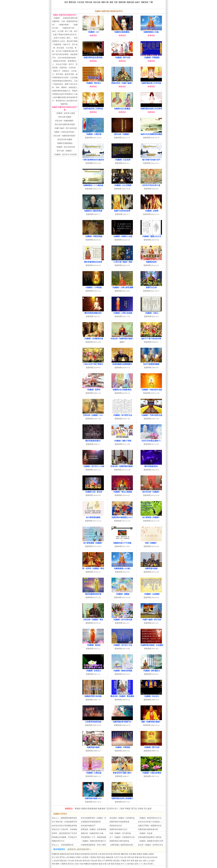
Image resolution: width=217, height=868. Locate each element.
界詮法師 (146, 857)
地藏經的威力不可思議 (122, 542)
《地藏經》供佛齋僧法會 (93, 337)
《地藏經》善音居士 (93, 82)
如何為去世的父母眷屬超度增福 (64, 826)
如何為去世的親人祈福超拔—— (151, 822)
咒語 (116, 2)
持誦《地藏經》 (151, 542)
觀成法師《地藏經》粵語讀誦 (122, 695)
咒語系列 (110, 809)
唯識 (113, 864)
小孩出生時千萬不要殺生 (93, 363)
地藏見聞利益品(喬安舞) (93, 56)
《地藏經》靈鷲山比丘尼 (151, 235)
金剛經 (151, 854)
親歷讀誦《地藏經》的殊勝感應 (93, 829)
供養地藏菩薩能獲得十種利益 (150, 837)
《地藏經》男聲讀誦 (151, 56)
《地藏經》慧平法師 (122, 56)
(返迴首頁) (72, 849)
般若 (132, 864)
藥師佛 (87, 854)
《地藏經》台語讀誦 (151, 593)
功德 (130, 854)
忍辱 (148, 864)
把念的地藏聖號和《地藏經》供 (93, 818)
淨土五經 (55, 857)
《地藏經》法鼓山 (151, 312)
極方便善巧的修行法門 (151, 159)
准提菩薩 (94, 854)
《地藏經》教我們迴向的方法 (150, 818)
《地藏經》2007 (93, 31)
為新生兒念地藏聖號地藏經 (151, 133)
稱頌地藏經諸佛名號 (93, 593)
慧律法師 (72, 2)
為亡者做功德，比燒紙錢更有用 (64, 822)
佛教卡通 (105, 2)
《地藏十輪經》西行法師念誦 (65, 128)
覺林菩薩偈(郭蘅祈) (93, 440)
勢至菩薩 (109, 854)
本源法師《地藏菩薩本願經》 (122, 337)
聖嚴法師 (63, 861)
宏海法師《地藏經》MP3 (93, 414)
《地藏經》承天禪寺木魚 (122, 414)
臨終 (153, 861)
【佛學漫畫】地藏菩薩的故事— (122, 845)
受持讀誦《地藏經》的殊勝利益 (122, 818)
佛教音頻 (145, 2)
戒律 (145, 861)
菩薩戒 (118, 864)
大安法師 (81, 2)
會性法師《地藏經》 (122, 133)
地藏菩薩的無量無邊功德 (148, 829)
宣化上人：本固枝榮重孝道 (63, 845)
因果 (133, 861)
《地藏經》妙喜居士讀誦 (65, 113)
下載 (151, 2)
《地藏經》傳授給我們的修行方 (93, 841)
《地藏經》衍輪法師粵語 (151, 772)
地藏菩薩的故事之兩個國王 (122, 797)
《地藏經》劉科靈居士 (151, 670)
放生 (141, 861)
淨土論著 (148, 809)
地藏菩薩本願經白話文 (118, 829)
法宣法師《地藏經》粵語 (93, 618)
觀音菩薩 (71, 854)
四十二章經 (119, 809)
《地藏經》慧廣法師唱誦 (122, 670)
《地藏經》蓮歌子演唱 (122, 440)
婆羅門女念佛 (151, 286)
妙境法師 (154, 857)
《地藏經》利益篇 (145, 833)
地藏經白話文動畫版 (122, 108)
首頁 (66, 2)
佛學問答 (109, 861)
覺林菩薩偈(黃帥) (151, 465)
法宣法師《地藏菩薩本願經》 (65, 136)
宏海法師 (78, 861)
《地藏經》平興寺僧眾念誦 (151, 414)
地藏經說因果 (151, 261)
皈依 (77, 864)
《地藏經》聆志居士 (151, 695)
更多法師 (97, 2)
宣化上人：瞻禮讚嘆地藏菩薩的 (64, 818)
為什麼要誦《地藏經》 (151, 516)
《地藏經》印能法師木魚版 (151, 389)
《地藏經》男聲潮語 (122, 746)
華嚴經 (78, 809)
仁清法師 (55, 861)
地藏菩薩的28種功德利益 (119, 841)
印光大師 (123, 857)
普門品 (134, 809)
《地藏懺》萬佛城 (93, 644)
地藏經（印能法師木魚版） (65, 132)
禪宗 (129, 861)
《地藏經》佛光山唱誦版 (122, 491)
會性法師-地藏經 (65, 117)
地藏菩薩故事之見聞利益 (93, 108)
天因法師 (94, 861)
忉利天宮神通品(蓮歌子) (151, 440)
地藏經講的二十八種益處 (93, 184)
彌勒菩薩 (124, 854)
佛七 (152, 864)
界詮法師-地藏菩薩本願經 (65, 124)
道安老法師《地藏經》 (151, 491)
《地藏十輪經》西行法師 (151, 618)
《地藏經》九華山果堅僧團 (122, 286)
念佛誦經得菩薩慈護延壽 (91, 822)
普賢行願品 (101, 857)
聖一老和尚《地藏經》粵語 (93, 567)
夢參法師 (138, 857)
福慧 (136, 864)
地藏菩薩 (63, 854)
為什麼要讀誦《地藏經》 (93, 542)
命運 (105, 864)
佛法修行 (117, 861)
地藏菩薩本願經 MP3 (93, 797)
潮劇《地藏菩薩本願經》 (151, 721)
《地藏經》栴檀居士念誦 (122, 235)
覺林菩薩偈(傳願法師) (93, 312)
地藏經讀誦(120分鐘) (122, 567)
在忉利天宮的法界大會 (151, 184)
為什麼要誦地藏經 (93, 516)
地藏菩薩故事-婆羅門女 (122, 721)
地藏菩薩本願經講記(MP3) (122, 516)
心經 (67, 857)
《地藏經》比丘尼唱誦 (122, 184)
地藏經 (145, 854)
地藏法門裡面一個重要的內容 (150, 826)
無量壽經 (102, 809)
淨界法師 (89, 2)
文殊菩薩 (101, 854)
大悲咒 (116, 857)
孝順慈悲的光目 (116, 826)
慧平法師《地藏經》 (65, 151)
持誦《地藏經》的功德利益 (120, 833)
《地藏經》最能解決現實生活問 (151, 841)
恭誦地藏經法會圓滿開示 (122, 363)
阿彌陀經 (87, 864)
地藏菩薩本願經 (151, 567)
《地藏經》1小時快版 (93, 286)
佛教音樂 (122, 2)
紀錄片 (137, 2)
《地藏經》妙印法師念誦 (65, 147)
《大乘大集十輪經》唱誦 (122, 261)
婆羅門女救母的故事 (122, 210)
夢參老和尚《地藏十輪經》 (122, 82)
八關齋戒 (64, 864)
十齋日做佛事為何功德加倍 (93, 159)
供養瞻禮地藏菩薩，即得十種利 (93, 845)
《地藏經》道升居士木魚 (122, 644)
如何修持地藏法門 (88, 826)
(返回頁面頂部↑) (84, 849)
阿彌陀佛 (55, 854)
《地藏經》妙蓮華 (151, 210)
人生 (149, 861)
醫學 (58, 864)
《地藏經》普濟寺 (93, 389)
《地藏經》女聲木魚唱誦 (122, 312)
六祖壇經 (85, 857)
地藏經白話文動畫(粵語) (122, 389)
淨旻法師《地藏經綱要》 (65, 121)
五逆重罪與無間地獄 (93, 721)
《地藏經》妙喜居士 (93, 670)
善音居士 (71, 864)
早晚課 (128, 809)
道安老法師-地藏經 (65, 139)
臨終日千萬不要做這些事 (151, 337)
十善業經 (92, 857)
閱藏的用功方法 (58, 841)
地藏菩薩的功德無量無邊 (119, 822)
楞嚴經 (84, 809)
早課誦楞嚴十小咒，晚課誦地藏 (93, 837)
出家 (109, 864)
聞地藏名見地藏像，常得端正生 (64, 837)
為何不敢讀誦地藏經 (151, 363)
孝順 (54, 864)
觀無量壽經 (92, 809)
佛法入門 (101, 861)
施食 (137, 861)
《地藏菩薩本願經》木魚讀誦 (151, 644)
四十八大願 (125, 864)
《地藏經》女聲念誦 (93, 133)
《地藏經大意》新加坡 (93, 491)
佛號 (111, 2)
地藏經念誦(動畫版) (65, 143)
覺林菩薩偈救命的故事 (93, 261)
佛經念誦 (130, 2)
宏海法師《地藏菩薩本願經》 (122, 465)
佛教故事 (110, 857)
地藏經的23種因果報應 (93, 210)
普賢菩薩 (117, 854)
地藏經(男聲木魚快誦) (93, 695)
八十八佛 (142, 864)
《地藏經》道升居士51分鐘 (93, 465)
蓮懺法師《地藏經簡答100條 (92, 833)
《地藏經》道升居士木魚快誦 (65, 154)
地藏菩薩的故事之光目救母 (151, 108)
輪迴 (101, 864)
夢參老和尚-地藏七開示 (122, 772)
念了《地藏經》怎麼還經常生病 (122, 837)
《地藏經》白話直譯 (122, 159)
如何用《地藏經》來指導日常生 (151, 845)
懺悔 (134, 854)
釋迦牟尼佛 (79, 854)
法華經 (140, 809)
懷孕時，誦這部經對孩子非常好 (64, 833)
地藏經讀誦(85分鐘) (151, 31)
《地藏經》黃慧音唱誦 (93, 235)
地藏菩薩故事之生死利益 (151, 82)
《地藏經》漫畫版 (122, 593)
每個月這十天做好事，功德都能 (64, 829)
